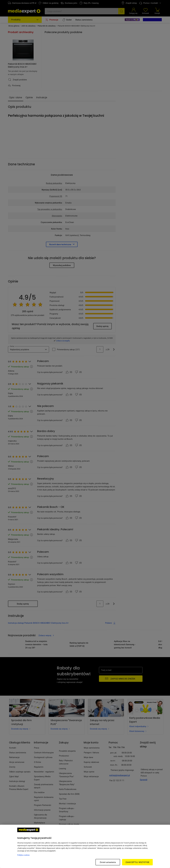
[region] (85, 846)
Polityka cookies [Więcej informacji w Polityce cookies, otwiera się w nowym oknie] (23, 855)
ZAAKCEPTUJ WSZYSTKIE (137, 862)
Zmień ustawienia (108, 862)
